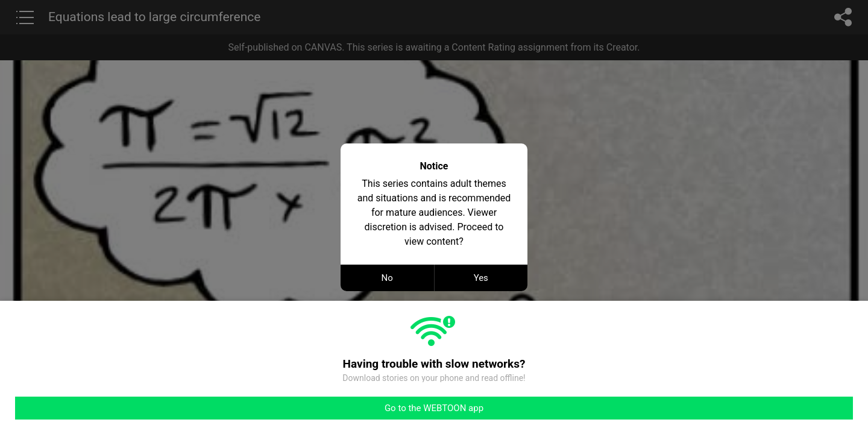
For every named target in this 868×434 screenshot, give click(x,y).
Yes (481, 278)
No (387, 278)
